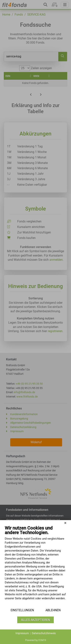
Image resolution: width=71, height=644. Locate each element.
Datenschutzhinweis (44, 633)
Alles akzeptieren (35, 620)
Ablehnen (53, 610)
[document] (35, 566)
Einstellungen (22, 610)
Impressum (22, 633)
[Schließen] (65, 523)
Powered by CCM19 (36, 640)
